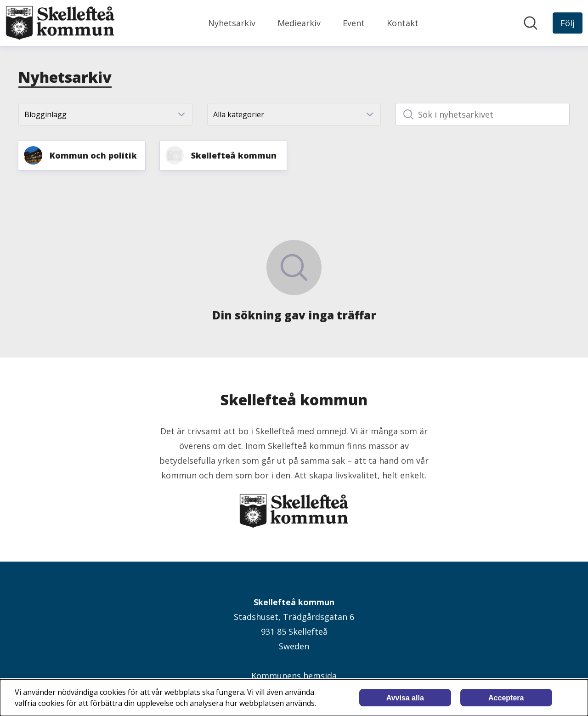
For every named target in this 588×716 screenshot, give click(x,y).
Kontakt (403, 23)
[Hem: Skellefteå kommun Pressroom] (60, 23)
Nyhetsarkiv (232, 23)
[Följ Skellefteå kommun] (568, 23)
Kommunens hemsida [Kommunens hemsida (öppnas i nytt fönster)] (294, 676)
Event (354, 23)
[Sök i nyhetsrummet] (531, 23)
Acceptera (506, 698)
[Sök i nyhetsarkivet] (483, 114)
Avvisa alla (405, 698)
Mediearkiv (299, 23)
